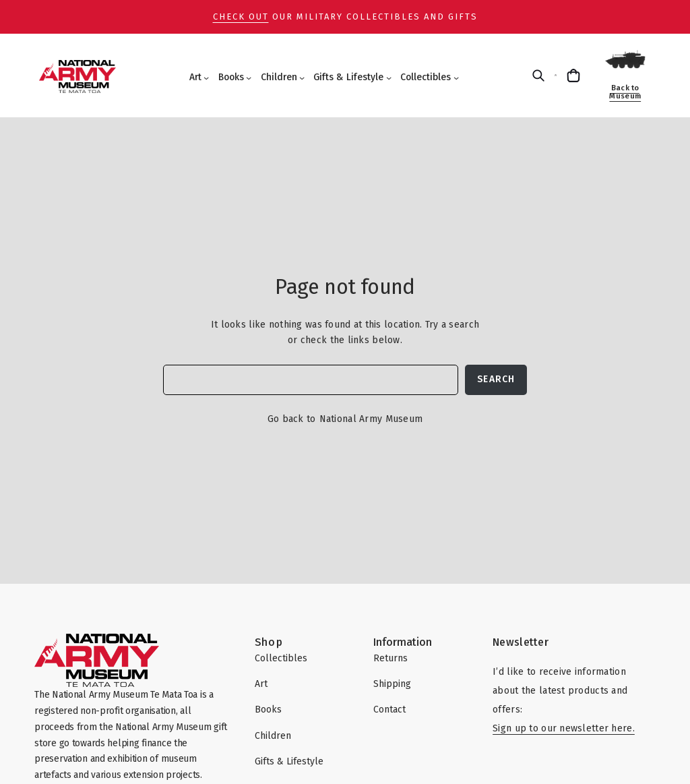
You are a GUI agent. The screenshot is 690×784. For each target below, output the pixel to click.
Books (231, 77)
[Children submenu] (302, 78)
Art (195, 77)
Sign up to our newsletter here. (564, 728)
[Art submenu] (206, 78)
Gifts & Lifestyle (348, 77)
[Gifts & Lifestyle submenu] (389, 78)
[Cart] (575, 75)
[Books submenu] (249, 78)
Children (279, 77)
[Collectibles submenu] (456, 78)
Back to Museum (625, 92)
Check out (241, 17)
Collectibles (426, 77)
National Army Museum (371, 419)
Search (496, 379)
